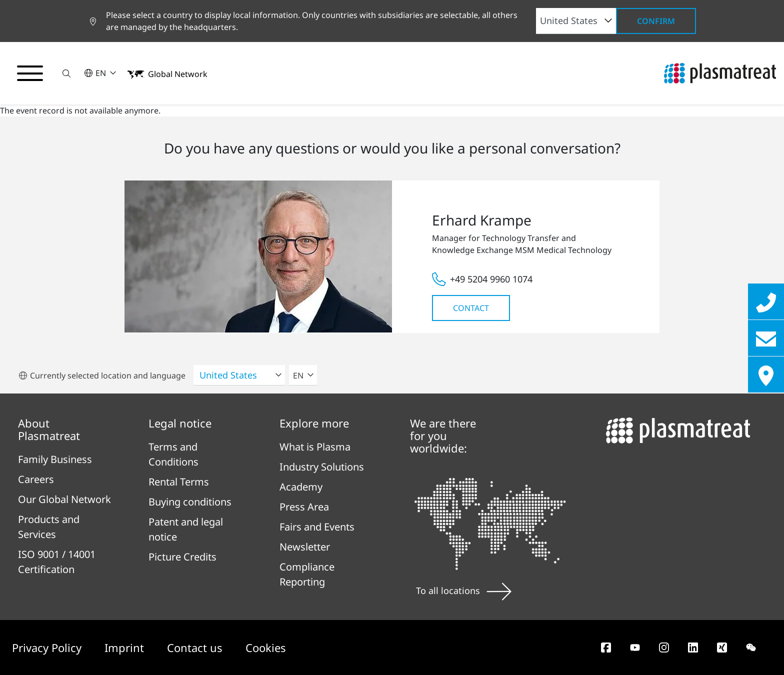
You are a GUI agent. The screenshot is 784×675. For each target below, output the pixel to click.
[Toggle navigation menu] (30, 73)
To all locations (464, 590)
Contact (471, 308)
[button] (66, 73)
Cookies (266, 647)
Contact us (196, 647)
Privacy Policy (48, 647)
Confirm (656, 21)
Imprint (126, 647)
